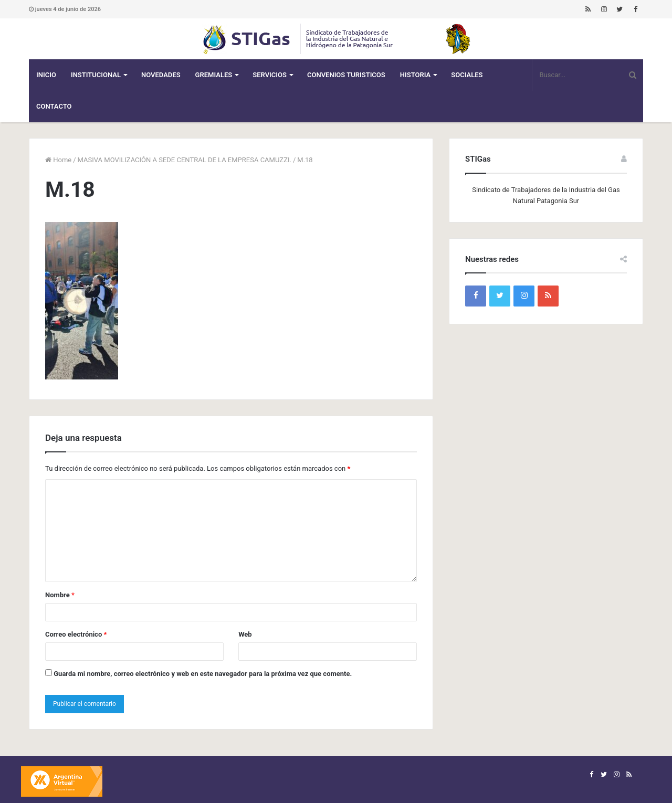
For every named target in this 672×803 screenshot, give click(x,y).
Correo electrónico (76, 634)
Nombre (60, 595)
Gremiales (214, 75)
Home (58, 160)
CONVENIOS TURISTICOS (346, 75)
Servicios (270, 75)
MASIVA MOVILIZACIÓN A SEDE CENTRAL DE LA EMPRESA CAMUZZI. (185, 160)
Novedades (161, 75)
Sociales (467, 75)
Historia (415, 75)
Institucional (96, 75)
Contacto (54, 106)
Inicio (46, 75)
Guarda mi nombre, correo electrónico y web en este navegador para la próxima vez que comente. (203, 674)
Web (245, 634)
